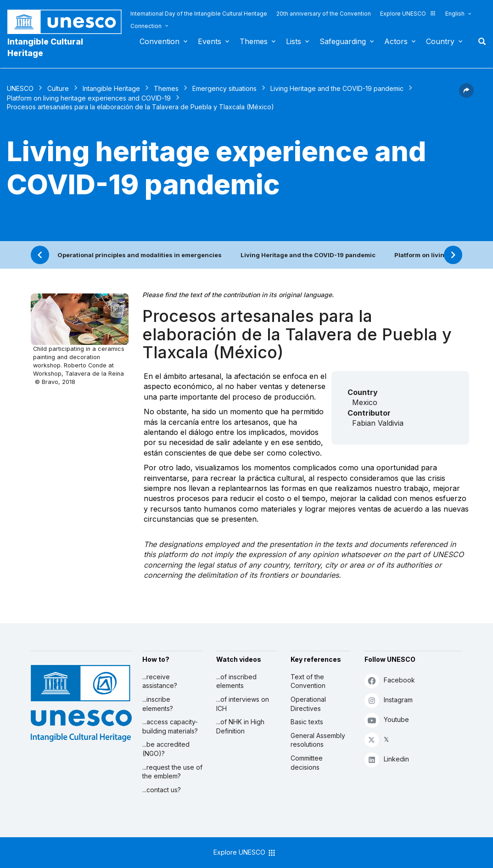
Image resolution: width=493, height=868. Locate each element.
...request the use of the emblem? (172, 772)
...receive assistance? (160, 681)
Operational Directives (308, 704)
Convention (160, 41)
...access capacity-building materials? (170, 726)
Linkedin (387, 759)
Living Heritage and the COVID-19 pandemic (337, 88)
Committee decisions (307, 763)
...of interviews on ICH (243, 704)
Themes (254, 41)
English (455, 14)
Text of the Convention (308, 681)
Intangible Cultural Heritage (45, 47)
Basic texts (307, 722)
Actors (396, 41)
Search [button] (479, 41)
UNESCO (20, 88)
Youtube (387, 720)
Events (210, 41)
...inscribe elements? (158, 704)
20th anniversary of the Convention (324, 14)
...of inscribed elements (236, 681)
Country (440, 41)
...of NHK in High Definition (240, 726)
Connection (146, 26)
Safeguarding (343, 41)
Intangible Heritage (111, 88)
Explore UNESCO (408, 14)
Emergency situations (224, 88)
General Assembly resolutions (318, 740)
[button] (466, 95)
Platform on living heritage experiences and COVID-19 (89, 98)
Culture (58, 88)
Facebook (390, 680)
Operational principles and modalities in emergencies (140, 255)
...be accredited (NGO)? (166, 749)
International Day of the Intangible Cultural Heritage (199, 14)
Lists (294, 41)
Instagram (389, 700)
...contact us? (162, 790)
